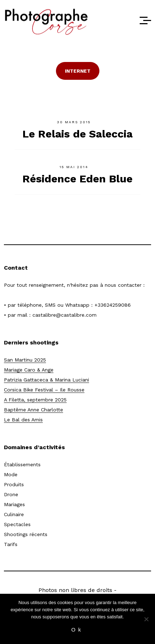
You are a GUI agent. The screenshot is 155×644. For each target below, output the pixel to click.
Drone (11, 494)
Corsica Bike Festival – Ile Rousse (44, 390)
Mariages (14, 504)
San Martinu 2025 (25, 360)
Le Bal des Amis (23, 420)
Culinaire (14, 514)
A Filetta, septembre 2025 (35, 400)
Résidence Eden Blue (77, 179)
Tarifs (11, 544)
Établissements (22, 464)
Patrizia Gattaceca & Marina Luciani (46, 380)
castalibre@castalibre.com (64, 315)
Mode (11, 474)
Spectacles (17, 524)
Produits (14, 484)
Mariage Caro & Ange (29, 370)
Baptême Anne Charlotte (33, 410)
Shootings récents (26, 534)
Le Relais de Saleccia (77, 134)
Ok (77, 630)
